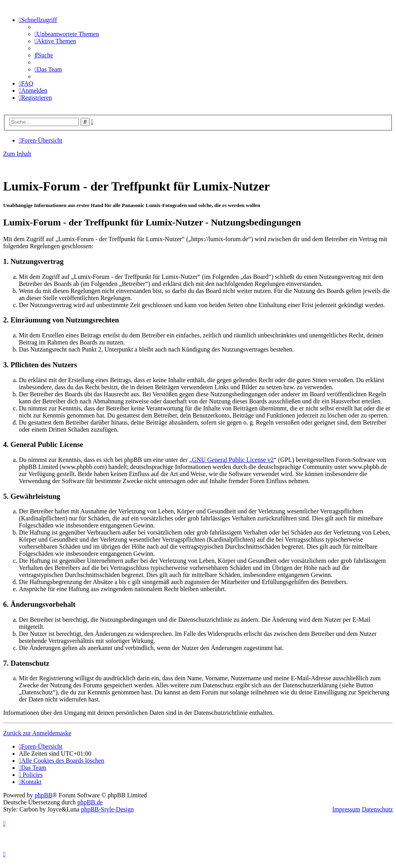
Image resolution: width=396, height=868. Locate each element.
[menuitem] (67, 34)
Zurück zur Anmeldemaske (37, 733)
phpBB (43, 795)
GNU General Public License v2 (233, 460)
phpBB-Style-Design (107, 809)
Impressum (346, 809)
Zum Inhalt (17, 154)
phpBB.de (90, 802)
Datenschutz (377, 809)
